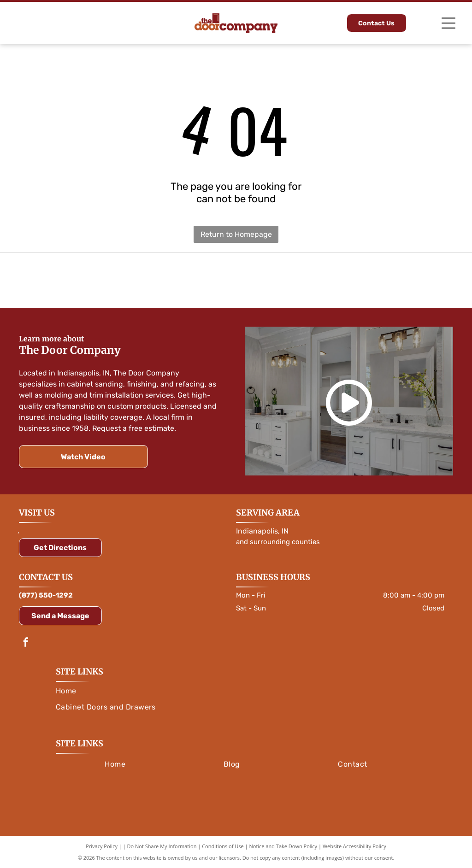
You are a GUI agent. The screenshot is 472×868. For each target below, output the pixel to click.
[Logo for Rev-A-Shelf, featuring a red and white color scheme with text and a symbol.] (387, 280)
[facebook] (26, 643)
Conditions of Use (223, 846)
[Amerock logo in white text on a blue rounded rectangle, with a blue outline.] (236, 280)
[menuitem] (236, 691)
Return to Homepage (236, 234)
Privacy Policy (102, 846)
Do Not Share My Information (162, 846)
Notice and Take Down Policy (283, 846)
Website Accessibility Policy (354, 846)
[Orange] (85, 280)
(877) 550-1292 (46, 595)
